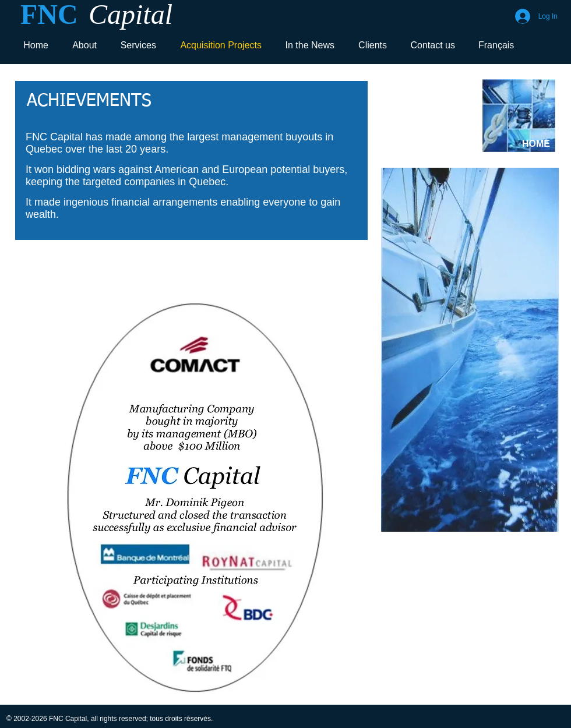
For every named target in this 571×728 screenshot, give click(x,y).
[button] (194, 497)
